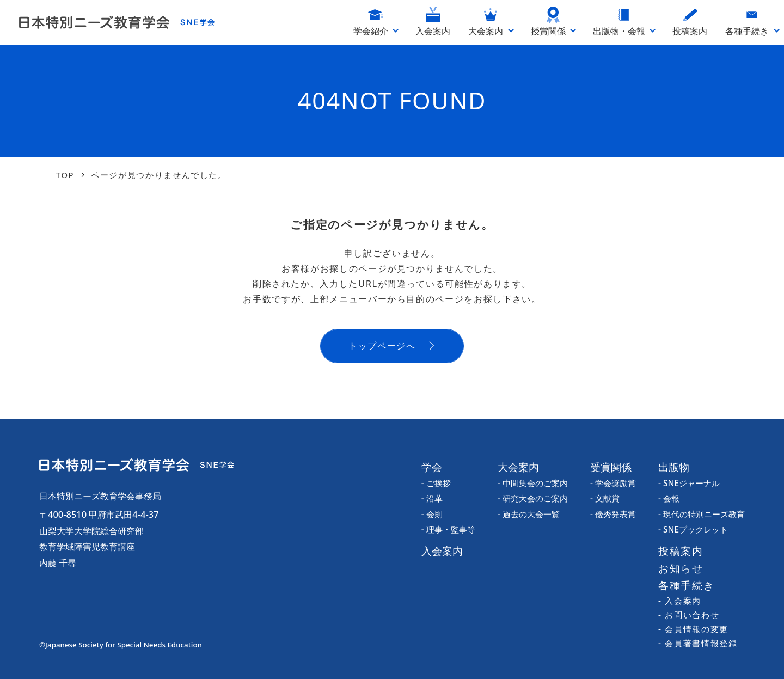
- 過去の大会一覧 (529, 514)
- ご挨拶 (436, 483)
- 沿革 (432, 498)
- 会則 (432, 514)
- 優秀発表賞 (613, 514)
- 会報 (669, 498)
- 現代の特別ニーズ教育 (702, 514)
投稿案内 (681, 551)
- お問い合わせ (689, 615)
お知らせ (681, 568)
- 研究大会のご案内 (533, 498)
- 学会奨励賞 (613, 483)
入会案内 (442, 551)
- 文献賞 (605, 498)
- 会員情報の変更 (693, 629)
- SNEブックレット (693, 530)
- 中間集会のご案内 (533, 483)
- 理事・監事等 (448, 530)
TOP (65, 175)
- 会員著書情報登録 (698, 643)
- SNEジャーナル (689, 483)
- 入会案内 (680, 601)
